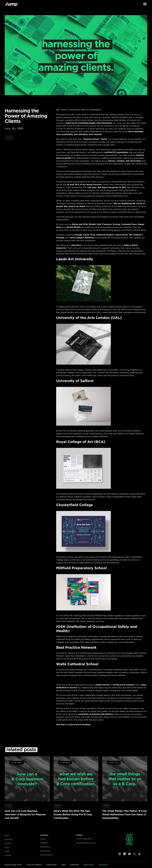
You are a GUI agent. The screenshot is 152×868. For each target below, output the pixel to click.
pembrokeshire (47, 855)
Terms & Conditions (34, 865)
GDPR (63, 865)
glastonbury (45, 847)
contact (8, 855)
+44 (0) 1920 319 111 (84, 839)
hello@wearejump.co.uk (86, 843)
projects (8, 843)
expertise (9, 839)
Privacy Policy (51, 865)
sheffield (44, 843)
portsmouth (45, 851)
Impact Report (89, 865)
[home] (11, 4)
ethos (7, 847)
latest (7, 851)
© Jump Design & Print (13, 865)
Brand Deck (75, 865)
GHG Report (103, 865)
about (7, 835)
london (43, 839)
